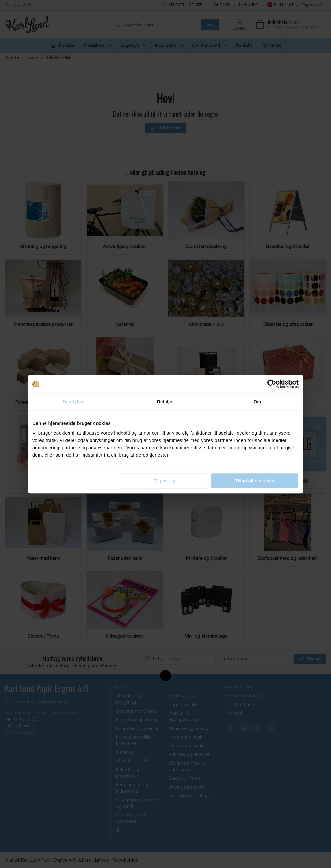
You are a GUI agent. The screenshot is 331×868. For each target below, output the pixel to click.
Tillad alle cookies (255, 481)
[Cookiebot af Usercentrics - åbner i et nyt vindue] (272, 384)
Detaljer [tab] (165, 401)
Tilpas (165, 481)
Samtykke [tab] (74, 401)
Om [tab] (257, 401)
